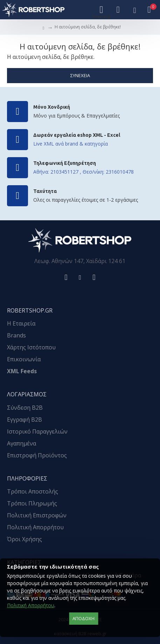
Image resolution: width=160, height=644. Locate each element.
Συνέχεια (80, 75)
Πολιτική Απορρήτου (31, 605)
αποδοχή (84, 618)
